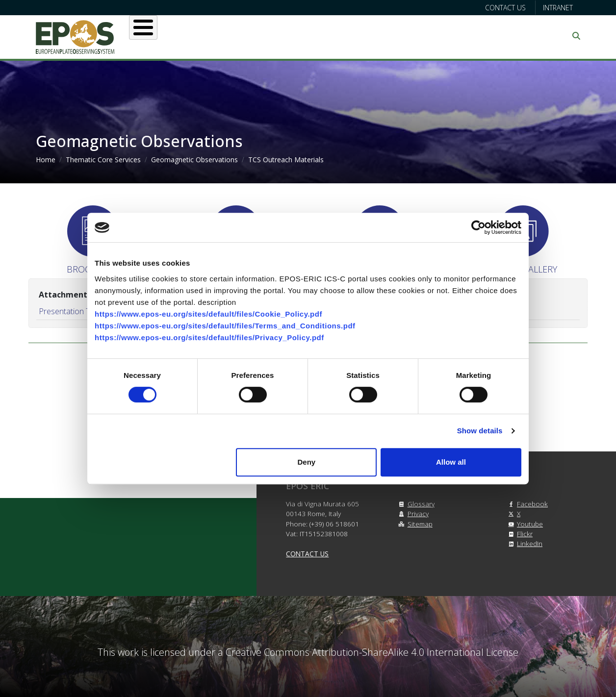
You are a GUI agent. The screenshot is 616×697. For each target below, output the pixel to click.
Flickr (519, 534)
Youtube (524, 524)
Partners (411, 36)
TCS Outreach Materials (286, 160)
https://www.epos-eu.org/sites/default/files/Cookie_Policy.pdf (208, 314)
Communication (486, 36)
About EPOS (178, 36)
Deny (307, 462)
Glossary (415, 504)
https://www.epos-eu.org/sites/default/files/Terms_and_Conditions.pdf (225, 326)
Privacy (412, 513)
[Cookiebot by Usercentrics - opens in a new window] (478, 227)
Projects (352, 36)
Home (46, 160)
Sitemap (414, 524)
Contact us (505, 8)
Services (292, 36)
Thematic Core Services (103, 160)
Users (239, 36)
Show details (480, 431)
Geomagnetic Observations (194, 160)
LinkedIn (524, 543)
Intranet (558, 8)
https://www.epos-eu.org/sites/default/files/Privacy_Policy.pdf (209, 337)
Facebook (526, 504)
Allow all (451, 462)
